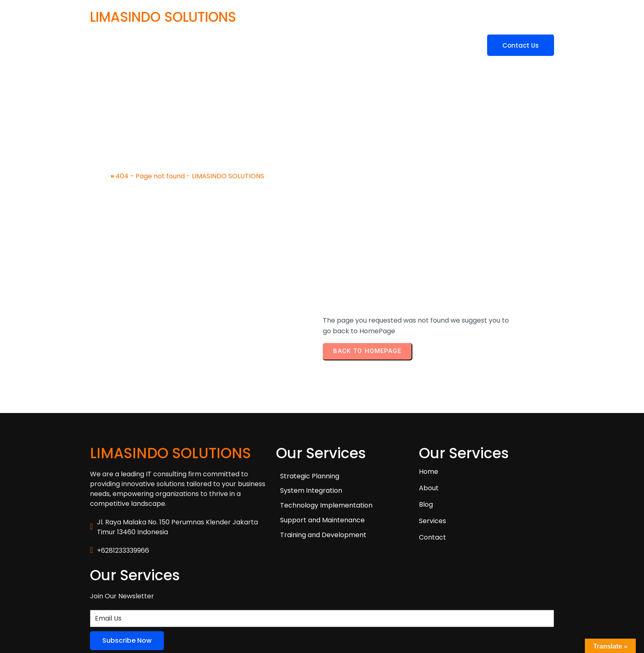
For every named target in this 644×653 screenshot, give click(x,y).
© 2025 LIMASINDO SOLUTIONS (138, 615)
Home (100, 168)
